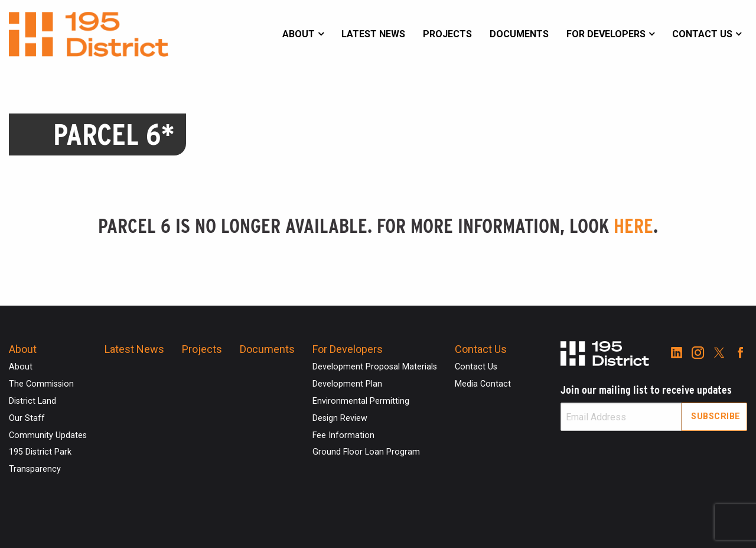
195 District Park (40, 452)
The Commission (41, 384)
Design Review (340, 418)
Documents (519, 34)
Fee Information (343, 435)
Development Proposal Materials (375, 367)
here (633, 226)
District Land (32, 401)
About (299, 34)
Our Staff (27, 418)
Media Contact (483, 384)
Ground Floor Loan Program (366, 452)
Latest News (373, 34)
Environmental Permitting (361, 401)
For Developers (606, 34)
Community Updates (48, 435)
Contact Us (702, 34)
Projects (447, 34)
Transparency (35, 469)
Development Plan (347, 384)
